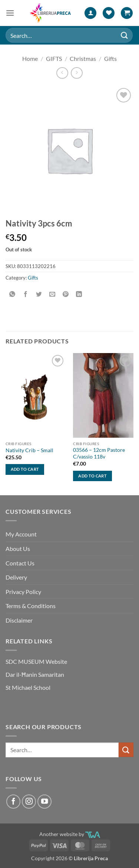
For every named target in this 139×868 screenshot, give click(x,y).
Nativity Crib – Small (29, 450)
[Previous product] (77, 73)
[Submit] (125, 35)
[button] (10, 13)
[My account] (90, 13)
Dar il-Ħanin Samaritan (35, 674)
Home (30, 58)
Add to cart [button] (25, 469)
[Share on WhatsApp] (12, 294)
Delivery (16, 577)
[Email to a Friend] (52, 294)
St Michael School (28, 687)
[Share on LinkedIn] (79, 294)
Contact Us (20, 563)
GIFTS (54, 58)
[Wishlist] (109, 13)
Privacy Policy (23, 592)
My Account (21, 534)
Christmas (83, 58)
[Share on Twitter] (39, 294)
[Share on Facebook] (26, 294)
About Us (18, 549)
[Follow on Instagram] (29, 802)
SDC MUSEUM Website (36, 661)
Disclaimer (19, 620)
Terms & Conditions (31, 606)
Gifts (110, 58)
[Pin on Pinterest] (66, 294)
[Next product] (62, 73)
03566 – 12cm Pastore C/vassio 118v (99, 453)
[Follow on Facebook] (13, 802)
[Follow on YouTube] (44, 802)
